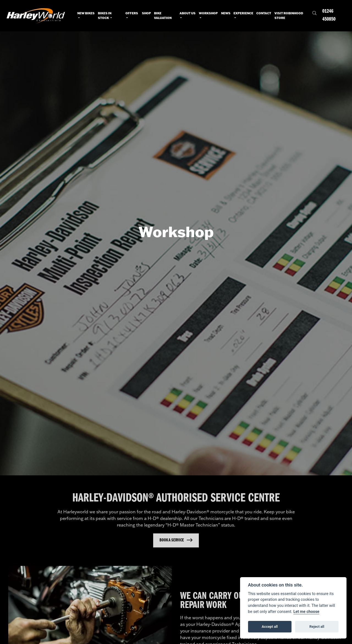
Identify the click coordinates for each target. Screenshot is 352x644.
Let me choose (306, 612)
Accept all (270, 627)
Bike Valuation (163, 16)
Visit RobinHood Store (289, 16)
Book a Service (172, 540)
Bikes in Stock (105, 16)
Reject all (317, 627)
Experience (243, 13)
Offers (132, 13)
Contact (264, 13)
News (226, 13)
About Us (188, 13)
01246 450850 (329, 15)
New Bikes (86, 13)
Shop (146, 13)
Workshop (208, 13)
